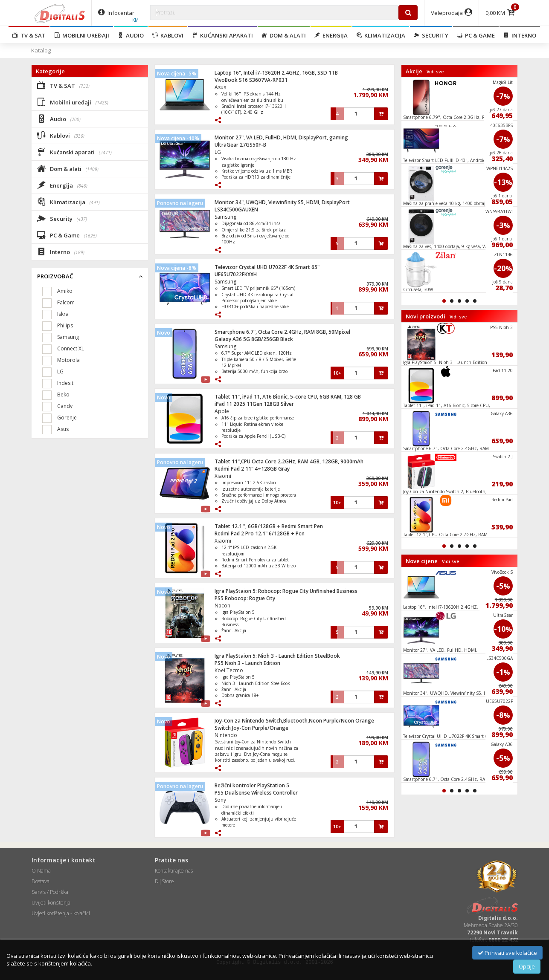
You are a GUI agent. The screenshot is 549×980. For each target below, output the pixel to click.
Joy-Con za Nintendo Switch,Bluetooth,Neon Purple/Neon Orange (294, 721)
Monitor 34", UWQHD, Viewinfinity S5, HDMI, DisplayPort (282, 202)
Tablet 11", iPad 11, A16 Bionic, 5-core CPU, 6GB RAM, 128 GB (288, 397)
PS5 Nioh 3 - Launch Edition (247, 663)
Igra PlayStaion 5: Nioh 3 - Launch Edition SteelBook (277, 656)
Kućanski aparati (222, 35)
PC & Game (476, 35)
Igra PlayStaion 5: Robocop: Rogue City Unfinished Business (286, 591)
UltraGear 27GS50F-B (240, 145)
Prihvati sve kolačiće (507, 953)
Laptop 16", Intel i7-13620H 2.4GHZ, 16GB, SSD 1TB (276, 73)
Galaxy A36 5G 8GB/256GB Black (254, 339)
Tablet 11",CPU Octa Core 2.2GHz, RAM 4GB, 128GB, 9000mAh (289, 461)
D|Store (164, 881)
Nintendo (226, 735)
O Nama (41, 871)
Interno (520, 35)
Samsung (225, 217)
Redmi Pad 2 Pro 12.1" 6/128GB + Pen (260, 533)
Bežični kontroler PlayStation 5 (252, 785)
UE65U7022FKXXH (236, 274)
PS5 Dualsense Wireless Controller (256, 793)
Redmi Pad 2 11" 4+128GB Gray (252, 469)
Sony (220, 800)
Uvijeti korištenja (51, 903)
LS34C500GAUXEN (236, 210)
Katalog (41, 50)
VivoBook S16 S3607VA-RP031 (251, 80)
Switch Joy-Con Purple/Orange (251, 728)
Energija (331, 35)
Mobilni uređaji (82, 35)
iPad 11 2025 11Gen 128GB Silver (254, 404)
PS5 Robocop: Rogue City (245, 598)
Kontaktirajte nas (174, 871)
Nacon (222, 606)
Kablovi (168, 35)
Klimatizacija (381, 35)
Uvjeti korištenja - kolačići (61, 913)
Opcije (527, 966)
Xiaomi (223, 476)
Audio (131, 35)
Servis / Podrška (50, 892)
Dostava (41, 881)
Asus (220, 87)
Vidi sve (435, 72)
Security (431, 35)
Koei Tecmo (229, 670)
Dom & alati (284, 35)
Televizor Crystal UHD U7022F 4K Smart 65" (267, 267)
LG (218, 152)
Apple (222, 411)
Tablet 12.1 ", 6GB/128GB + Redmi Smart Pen (269, 526)
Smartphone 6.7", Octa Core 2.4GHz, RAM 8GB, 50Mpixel (282, 332)
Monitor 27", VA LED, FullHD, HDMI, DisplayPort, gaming (281, 137)
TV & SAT (29, 35)
